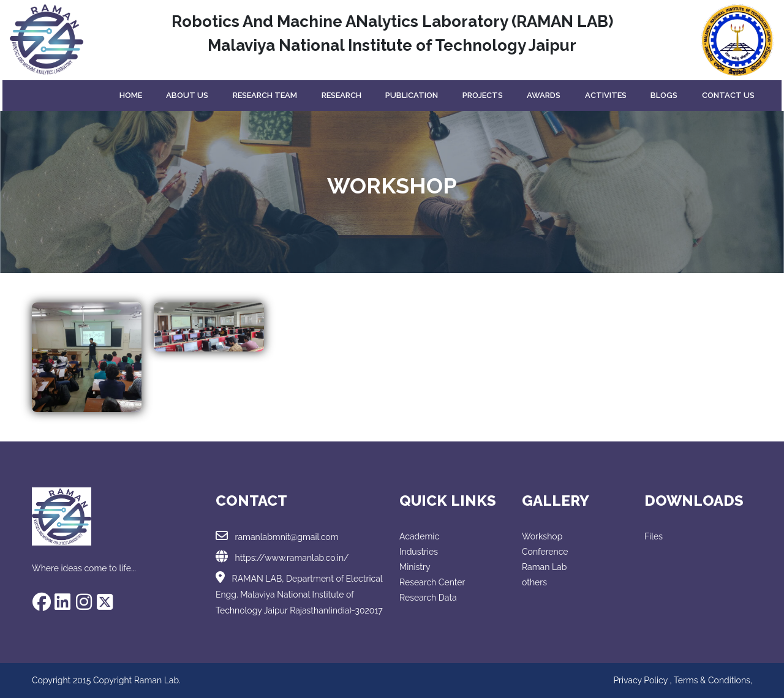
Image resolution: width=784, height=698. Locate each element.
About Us (187, 95)
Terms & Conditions (712, 680)
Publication (412, 95)
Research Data (428, 598)
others (534, 582)
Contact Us (728, 95)
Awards (544, 95)
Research (341, 95)
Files (654, 536)
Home (131, 95)
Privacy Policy (641, 680)
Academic (419, 536)
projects (483, 95)
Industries (419, 552)
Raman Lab (544, 567)
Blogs (664, 95)
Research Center (432, 582)
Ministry (415, 567)
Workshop (542, 536)
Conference (545, 552)
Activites (606, 95)
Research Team (265, 95)
